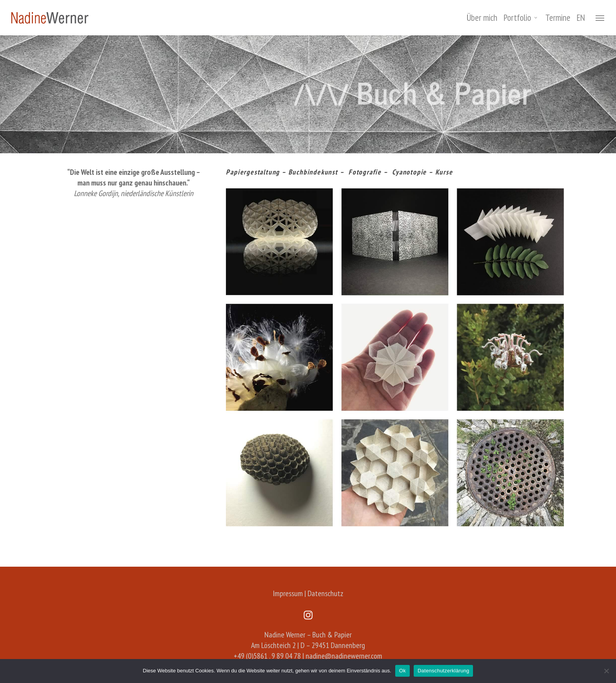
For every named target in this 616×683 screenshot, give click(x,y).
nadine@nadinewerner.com (344, 656)
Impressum (288, 593)
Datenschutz (325, 593)
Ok (402, 671)
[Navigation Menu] (600, 18)
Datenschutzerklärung (443, 671)
